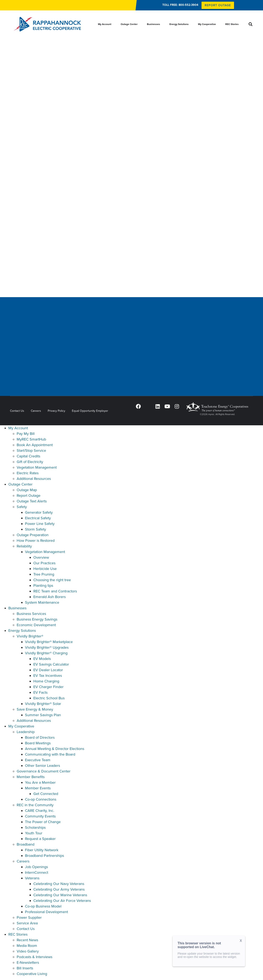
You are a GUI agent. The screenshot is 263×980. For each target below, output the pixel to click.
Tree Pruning (44, 574)
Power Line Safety (40, 524)
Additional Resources (34, 479)
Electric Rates (28, 473)
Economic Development (36, 625)
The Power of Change (43, 822)
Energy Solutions (22, 631)
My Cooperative (21, 726)
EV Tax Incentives (48, 676)
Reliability (24, 546)
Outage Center (20, 484)
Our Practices (44, 563)
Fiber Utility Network (42, 850)
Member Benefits (31, 777)
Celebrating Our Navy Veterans (59, 884)
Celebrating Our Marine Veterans (60, 895)
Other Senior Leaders (43, 766)
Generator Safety (39, 512)
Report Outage (29, 496)
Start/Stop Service (31, 451)
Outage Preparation (33, 535)
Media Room (27, 946)
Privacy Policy (56, 411)
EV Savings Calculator (51, 664)
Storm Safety (36, 529)
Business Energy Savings (37, 619)
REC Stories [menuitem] (232, 24)
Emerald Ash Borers (49, 597)
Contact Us (17, 411)
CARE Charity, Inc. (40, 811)
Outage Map (27, 490)
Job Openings (36, 867)
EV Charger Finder (48, 687)
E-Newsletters (28, 962)
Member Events (38, 788)
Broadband (26, 844)
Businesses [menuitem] (153, 24)
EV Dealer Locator (48, 670)
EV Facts (40, 692)
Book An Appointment (35, 445)
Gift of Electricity (30, 462)
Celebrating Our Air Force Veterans (62, 901)
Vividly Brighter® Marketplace (49, 642)
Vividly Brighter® (30, 636)
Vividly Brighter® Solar (43, 704)
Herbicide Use (45, 569)
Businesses (17, 608)
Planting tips (43, 586)
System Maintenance (42, 602)
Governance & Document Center (44, 771)
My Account (18, 428)
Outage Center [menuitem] (129, 24)
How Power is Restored (36, 541)
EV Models (42, 659)
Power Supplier (29, 917)
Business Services (31, 614)
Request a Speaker (40, 839)
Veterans (32, 878)
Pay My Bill (26, 434)
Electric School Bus (49, 698)
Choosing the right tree (52, 580)
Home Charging (46, 681)
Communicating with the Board (50, 754)
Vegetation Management (37, 467)
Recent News (27, 940)
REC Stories (18, 934)
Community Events (40, 816)
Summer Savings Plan (43, 715)
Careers (36, 411)
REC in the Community (35, 805)
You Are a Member (40, 782)
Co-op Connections (41, 799)
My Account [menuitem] (105, 24)
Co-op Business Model (43, 906)
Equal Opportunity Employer (90, 411)
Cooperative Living (32, 974)
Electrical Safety (38, 518)
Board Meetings (38, 743)
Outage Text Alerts (32, 501)
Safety (22, 507)
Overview (41, 557)
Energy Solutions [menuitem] (179, 24)
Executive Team (38, 760)
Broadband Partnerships (44, 856)
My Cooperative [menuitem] (207, 24)
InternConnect (37, 872)
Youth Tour (34, 833)
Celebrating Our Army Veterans (59, 889)
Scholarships (35, 827)
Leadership (26, 732)
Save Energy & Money (35, 709)
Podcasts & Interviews (34, 957)
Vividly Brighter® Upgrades (47, 647)
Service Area (27, 923)
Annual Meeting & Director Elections (55, 749)
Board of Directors (40, 737)
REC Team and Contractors (55, 591)
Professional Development (46, 912)
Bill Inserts (25, 968)
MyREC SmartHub (31, 439)
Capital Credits (28, 456)
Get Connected (46, 794)
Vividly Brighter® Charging (46, 653)
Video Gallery (28, 951)
